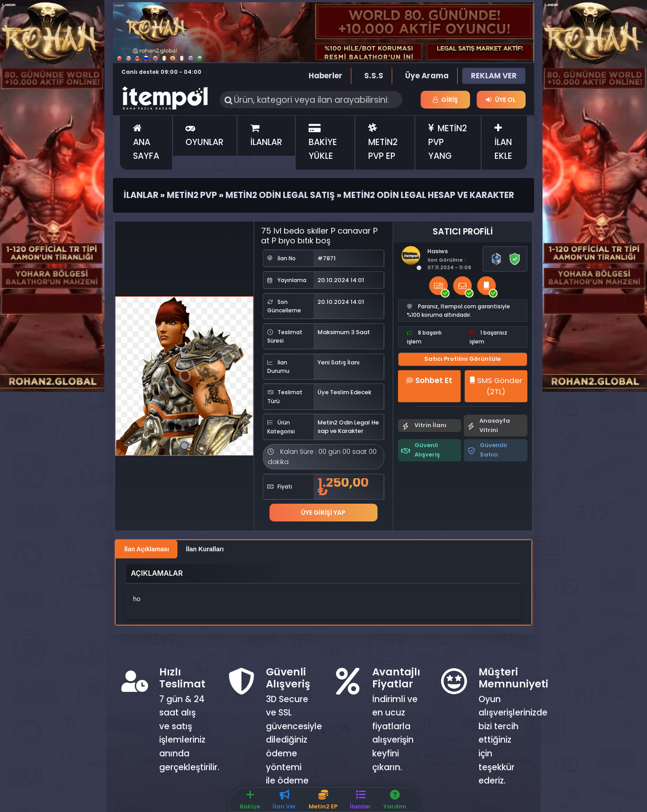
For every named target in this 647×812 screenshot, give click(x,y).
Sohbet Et (429, 380)
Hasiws (438, 251)
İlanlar (141, 195)
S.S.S (374, 76)
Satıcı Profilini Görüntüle (462, 359)
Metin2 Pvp (192, 195)
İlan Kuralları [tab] (205, 549)
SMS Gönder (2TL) (496, 386)
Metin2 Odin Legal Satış (280, 195)
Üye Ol (501, 100)
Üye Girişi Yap (323, 513)
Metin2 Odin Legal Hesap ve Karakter (429, 195)
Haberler (326, 76)
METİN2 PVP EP (383, 142)
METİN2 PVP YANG (448, 142)
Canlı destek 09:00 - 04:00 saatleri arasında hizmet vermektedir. (161, 76)
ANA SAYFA (146, 142)
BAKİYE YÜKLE (323, 142)
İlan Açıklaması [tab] (147, 549)
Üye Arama (427, 76)
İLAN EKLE (503, 142)
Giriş (446, 100)
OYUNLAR (205, 136)
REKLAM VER (494, 76)
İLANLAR (266, 136)
